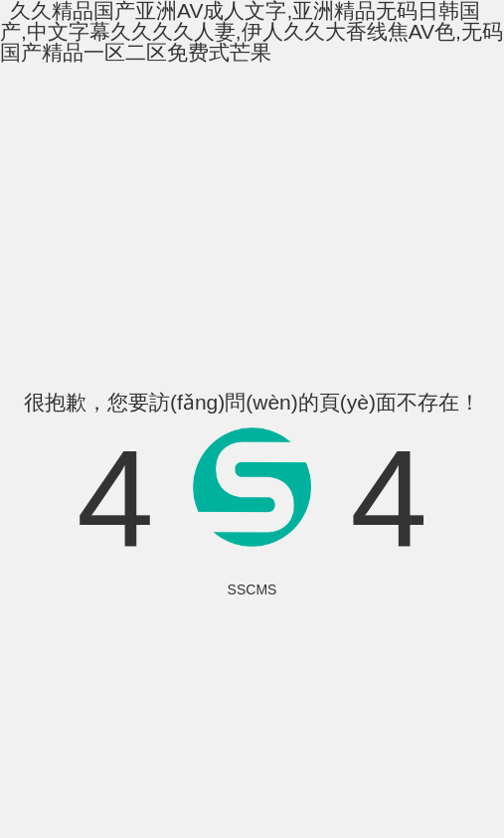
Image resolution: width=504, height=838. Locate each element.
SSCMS (252, 589)
